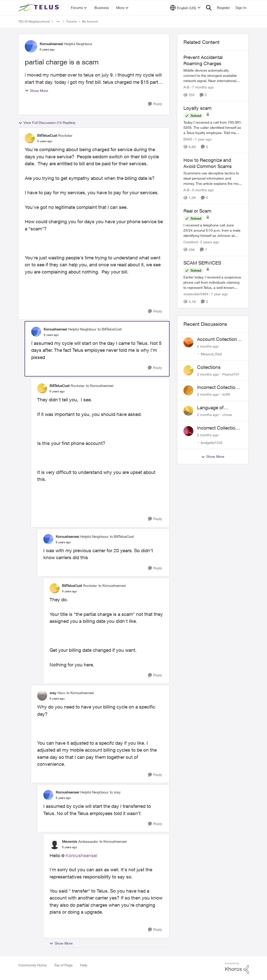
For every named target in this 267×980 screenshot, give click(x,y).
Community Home (32, 965)
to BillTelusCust (110, 329)
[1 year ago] (202, 139)
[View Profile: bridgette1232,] (188, 431)
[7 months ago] (202, 87)
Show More (36, 91)
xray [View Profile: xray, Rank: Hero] (53, 693)
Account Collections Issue (218, 339)
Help (84, 965)
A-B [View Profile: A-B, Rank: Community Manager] (186, 87)
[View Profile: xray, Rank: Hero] (42, 696)
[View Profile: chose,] (188, 411)
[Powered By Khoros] (237, 968)
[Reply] (155, 104)
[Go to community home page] (40, 8)
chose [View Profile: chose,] (227, 415)
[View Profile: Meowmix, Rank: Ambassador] (55, 844)
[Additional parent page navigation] (58, 22)
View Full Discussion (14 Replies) (47, 123)
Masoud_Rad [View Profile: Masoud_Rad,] (211, 354)
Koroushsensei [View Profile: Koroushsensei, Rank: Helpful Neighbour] (51, 44)
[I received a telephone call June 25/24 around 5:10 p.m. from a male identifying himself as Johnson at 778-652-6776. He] (213, 230)
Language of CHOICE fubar (212, 408)
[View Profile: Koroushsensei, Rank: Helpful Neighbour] (31, 46)
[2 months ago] (208, 346)
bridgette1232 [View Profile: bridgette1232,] (212, 442)
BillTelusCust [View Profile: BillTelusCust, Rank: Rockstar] (47, 135)
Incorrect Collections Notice (219, 387)
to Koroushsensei (100, 386)
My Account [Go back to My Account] (90, 21)
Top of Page (63, 965)
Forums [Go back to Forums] (72, 21)
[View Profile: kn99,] (188, 390)
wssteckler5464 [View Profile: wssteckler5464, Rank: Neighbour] (196, 294)
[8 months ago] (202, 190)
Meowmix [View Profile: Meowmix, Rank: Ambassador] (70, 841)
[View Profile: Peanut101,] (188, 370)
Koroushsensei (81, 855)
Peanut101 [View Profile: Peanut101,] (231, 374)
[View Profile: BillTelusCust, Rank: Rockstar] (30, 138)
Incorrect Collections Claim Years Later (219, 428)
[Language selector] (185, 8)
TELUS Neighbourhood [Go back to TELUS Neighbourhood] (34, 21)
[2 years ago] (209, 242)
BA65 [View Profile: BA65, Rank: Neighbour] (188, 139)
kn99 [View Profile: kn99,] (226, 394)
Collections (209, 367)
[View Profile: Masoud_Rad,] (188, 342)
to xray (115, 792)
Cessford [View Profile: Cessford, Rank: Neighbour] (191, 242)
